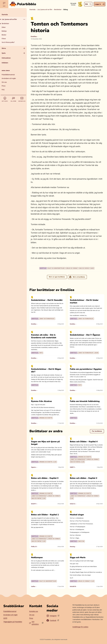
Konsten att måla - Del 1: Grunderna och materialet (44, 336)
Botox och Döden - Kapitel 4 (84, 442)
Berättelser (5, 24)
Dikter (4, 27)
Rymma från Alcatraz (42, 401)
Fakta (41, 353)
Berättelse (43, 268)
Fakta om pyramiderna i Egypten (86, 369)
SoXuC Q (73, 504)
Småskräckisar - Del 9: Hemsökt (47, 300)
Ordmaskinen (6, 58)
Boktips (4, 31)
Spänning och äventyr (46, 418)
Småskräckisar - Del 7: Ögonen (85, 335)
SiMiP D (72, 467)
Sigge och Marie (78, 557)
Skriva (4, 48)
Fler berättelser (97, 431)
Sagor (92, 268)
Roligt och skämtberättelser (56, 268)
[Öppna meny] (24, 19)
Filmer (4, 39)
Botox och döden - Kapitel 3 (45, 478)
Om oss (4, 82)
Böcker (4, 35)
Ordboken (5, 63)
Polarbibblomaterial (8, 75)
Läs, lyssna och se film (9, 19)
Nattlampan (37, 557)
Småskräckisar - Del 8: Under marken (84, 301)
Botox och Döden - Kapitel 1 (45, 515)
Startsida (5, 15)
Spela (4, 53)
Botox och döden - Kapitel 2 (84, 478)
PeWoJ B (34, 547)
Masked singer (77, 515)
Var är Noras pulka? (8, 42)
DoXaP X (34, 504)
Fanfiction (81, 541)
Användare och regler (9, 78)
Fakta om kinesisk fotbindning (85, 401)
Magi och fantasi (84, 268)
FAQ (3, 90)
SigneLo (34, 467)
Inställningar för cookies (80, 627)
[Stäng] (13, 10)
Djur (55, 462)
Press (4, 86)
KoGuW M (73, 586)
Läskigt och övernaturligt (47, 319)
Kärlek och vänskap (72, 268)
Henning (72, 547)
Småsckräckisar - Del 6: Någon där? (46, 370)
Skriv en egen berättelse (57, 277)
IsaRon (33, 586)
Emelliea (34, 36)
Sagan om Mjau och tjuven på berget (45, 443)
